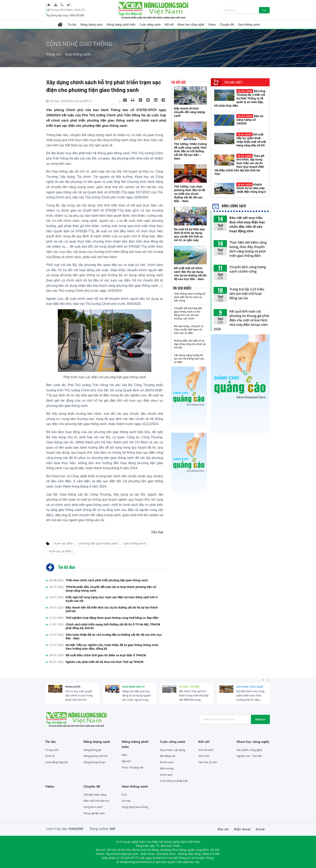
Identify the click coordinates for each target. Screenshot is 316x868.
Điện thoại (242, 829)
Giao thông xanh (249, 25)
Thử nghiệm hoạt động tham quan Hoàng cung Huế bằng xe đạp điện (112, 618)
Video (212, 25)
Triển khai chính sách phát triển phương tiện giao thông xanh (107, 580)
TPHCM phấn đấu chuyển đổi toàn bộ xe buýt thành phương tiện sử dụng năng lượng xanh (111, 589)
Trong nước (73, 687)
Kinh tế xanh (206, 750)
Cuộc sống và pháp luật (174, 781)
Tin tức (72, 25)
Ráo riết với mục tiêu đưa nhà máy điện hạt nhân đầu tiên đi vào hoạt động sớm (247, 224)
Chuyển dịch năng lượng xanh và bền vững (248, 269)
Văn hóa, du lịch (208, 762)
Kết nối (169, 25)
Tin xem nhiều (182, 288)
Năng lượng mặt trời (95, 756)
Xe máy (126, 801)
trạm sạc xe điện (60, 551)
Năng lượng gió (93, 750)
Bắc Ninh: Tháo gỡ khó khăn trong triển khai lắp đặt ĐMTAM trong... (194, 695)
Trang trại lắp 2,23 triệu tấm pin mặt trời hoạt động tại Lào (247, 294)
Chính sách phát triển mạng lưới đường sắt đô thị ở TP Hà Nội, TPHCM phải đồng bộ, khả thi (113, 626)
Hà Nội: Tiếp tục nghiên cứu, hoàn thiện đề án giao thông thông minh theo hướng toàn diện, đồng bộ (112, 647)
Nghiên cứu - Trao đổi (249, 756)
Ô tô (124, 795)
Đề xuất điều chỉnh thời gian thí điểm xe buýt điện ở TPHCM (106, 655)
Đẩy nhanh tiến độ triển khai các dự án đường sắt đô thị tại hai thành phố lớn (112, 609)
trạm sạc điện (63, 543)
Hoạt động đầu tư (134, 687)
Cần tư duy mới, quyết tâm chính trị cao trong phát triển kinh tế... (79, 695)
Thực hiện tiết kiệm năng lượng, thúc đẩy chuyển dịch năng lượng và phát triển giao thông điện (248, 249)
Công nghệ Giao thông (135, 807)
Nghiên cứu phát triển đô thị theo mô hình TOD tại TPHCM (105, 662)
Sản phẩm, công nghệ (249, 687)
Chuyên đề (227, 25)
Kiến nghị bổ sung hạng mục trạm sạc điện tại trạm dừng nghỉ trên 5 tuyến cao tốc (112, 599)
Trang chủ (54, 54)
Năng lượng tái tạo (94, 762)
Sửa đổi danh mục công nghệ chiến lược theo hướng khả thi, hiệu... (250, 695)
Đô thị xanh (167, 762)
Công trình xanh (93, 807)
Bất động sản (168, 756)
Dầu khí (126, 761)
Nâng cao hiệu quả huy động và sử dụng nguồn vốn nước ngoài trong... (136, 695)
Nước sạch (166, 775)
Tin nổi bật (178, 82)
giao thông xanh (135, 543)
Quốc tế (50, 756)
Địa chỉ (223, 829)
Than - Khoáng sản (133, 767)
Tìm (264, 10)
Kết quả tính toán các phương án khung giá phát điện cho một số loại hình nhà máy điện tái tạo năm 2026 (241, 320)
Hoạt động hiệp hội (57, 762)
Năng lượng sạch (92, 25)
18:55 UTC (80, 10)
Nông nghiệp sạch (94, 813)
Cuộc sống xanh (150, 25)
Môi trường (167, 768)
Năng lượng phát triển (121, 25)
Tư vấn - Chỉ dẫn (189, 687)
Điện (124, 755)
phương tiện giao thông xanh (98, 543)
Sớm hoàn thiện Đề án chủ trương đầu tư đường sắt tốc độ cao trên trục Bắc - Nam (114, 637)
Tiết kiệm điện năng (95, 795)
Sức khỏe (204, 756)
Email (260, 829)
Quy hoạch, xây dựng (173, 750)
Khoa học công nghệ (191, 25)
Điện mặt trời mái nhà (96, 801)
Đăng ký (260, 719)
